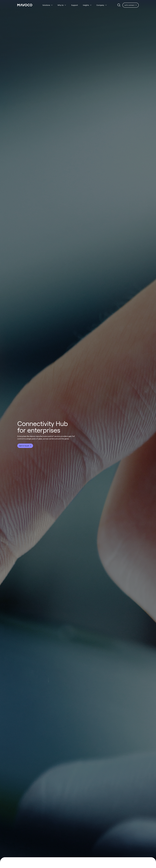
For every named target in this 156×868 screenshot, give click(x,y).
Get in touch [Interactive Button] (24, 446)
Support (75, 5)
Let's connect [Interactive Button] (129, 5)
